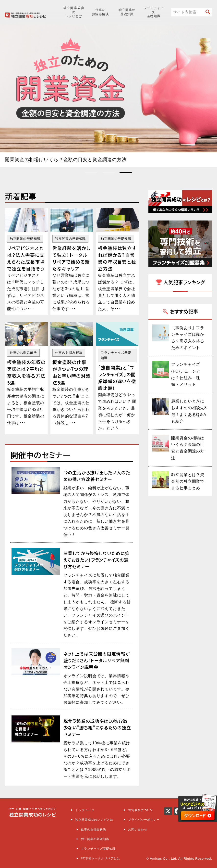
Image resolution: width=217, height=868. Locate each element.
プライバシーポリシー (144, 819)
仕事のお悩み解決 (100, 12)
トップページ (85, 810)
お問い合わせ (138, 829)
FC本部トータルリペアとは (100, 858)
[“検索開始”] (208, 12)
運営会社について (141, 810)
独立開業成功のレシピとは (74, 12)
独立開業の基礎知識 (127, 12)
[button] (91, 172)
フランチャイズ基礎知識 (154, 12)
